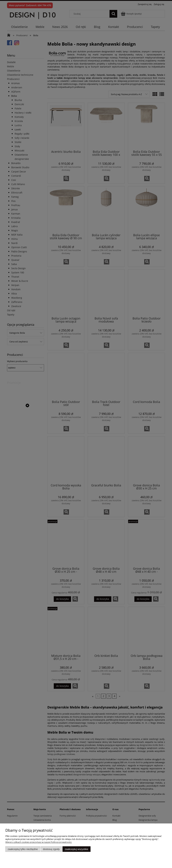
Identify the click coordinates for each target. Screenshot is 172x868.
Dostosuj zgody (51, 849)
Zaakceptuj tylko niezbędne (23, 849)
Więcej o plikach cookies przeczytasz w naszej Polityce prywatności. (39, 842)
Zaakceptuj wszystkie (77, 849)
